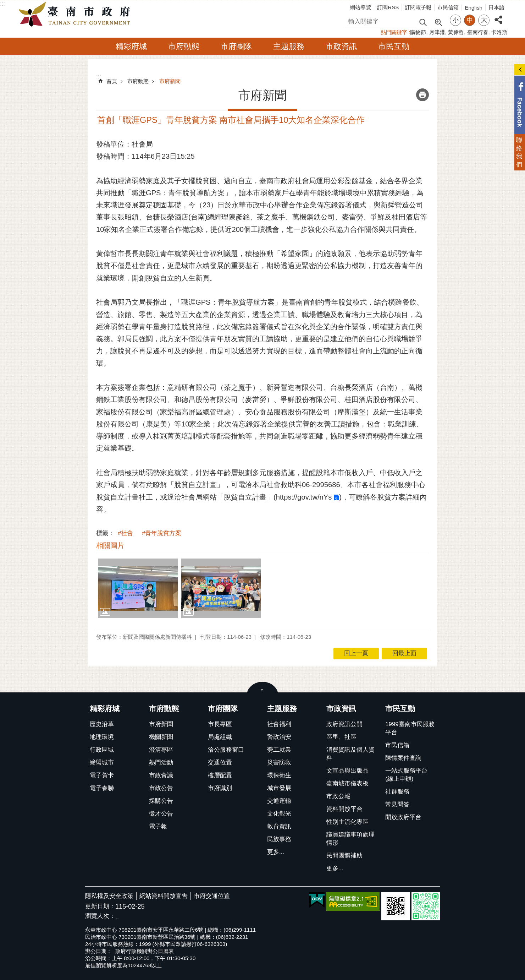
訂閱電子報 (418, 7)
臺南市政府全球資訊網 (76, 15)
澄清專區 (161, 750)
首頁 (112, 81)
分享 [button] (498, 16)
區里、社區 (341, 737)
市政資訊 (341, 46)
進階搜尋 (438, 22)
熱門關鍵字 (394, 32)
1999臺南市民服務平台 (410, 728)
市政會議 (161, 775)
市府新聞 (170, 81)
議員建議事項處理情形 (350, 839)
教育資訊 (279, 826)
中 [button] (470, 20)
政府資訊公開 (344, 724)
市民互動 (394, 46)
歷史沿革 (102, 724)
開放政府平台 (403, 817)
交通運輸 (279, 801)
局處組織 (220, 737)
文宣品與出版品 (347, 771)
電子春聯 (102, 788)
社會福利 (279, 724)
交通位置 (220, 763)
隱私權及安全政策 (109, 896)
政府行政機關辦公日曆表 (145, 951)
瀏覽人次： (100, 916)
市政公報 (338, 796)
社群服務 (397, 792)
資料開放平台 (344, 809)
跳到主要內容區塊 (4, 4)
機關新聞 (161, 737)
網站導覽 (360, 7)
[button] (138, 588)
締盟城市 (102, 763)
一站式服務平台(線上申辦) (406, 775)
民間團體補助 (344, 856)
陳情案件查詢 (403, 758)
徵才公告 (161, 814)
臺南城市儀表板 (347, 783)
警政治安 (279, 737)
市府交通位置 (212, 896)
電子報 (158, 826)
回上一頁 (356, 653)
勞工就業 (279, 750)
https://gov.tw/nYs (304, 497)
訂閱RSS (388, 7)
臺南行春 (478, 32)
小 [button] (456, 20)
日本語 (496, 7)
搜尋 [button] (423, 22)
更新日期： (100, 906)
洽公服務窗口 (226, 750)
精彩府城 (131, 46)
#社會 (125, 533)
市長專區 (220, 724)
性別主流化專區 (347, 822)
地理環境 (102, 737)
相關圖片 (110, 545)
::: (2, 4)
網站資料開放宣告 (164, 896)
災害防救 (279, 763)
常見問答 (397, 804)
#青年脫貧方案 (162, 533)
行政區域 (102, 750)
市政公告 (161, 788)
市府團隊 (236, 46)
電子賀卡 (102, 775)
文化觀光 (279, 814)
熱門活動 (161, 763)
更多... (276, 852)
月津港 (437, 32)
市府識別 (220, 788)
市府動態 (184, 46)
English (474, 8)
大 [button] (484, 20)
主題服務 (289, 46)
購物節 (418, 32)
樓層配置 (220, 775)
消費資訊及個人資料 (350, 754)
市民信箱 (448, 7)
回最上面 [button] (404, 653)
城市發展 (279, 788)
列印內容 (422, 95)
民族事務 (279, 839)
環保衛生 (279, 775)
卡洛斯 (499, 32)
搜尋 (352, 20)
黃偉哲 (456, 32)
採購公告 (161, 801)
